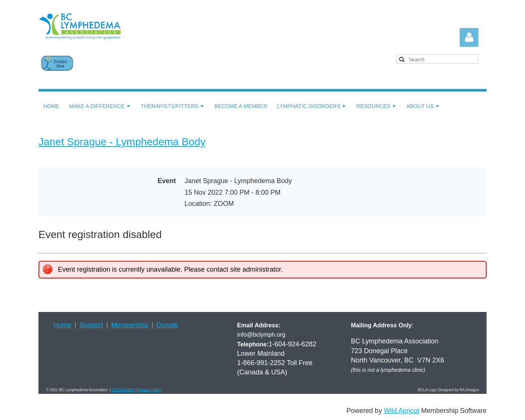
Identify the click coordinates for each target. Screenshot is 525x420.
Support (91, 325)
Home (62, 325)
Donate (167, 325)
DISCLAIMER (123, 390)
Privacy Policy (149, 390)
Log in (469, 37)
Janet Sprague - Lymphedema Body (122, 142)
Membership (130, 325)
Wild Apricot (402, 411)
